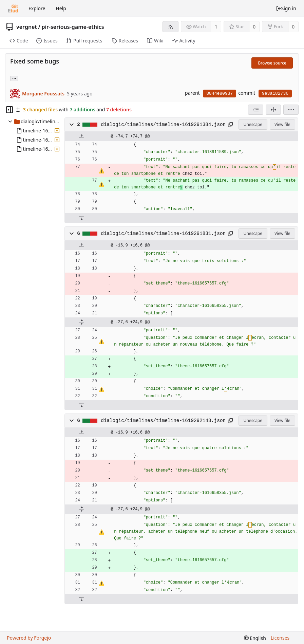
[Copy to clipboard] (230, 125)
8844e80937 (220, 94)
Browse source (272, 63)
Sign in (286, 8)
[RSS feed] (170, 27)
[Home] (13, 8)
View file (282, 124)
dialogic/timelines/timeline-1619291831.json (163, 234)
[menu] (291, 110)
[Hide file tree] (9, 110)
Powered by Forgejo (29, 638)
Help (61, 8)
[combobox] (256, 110)
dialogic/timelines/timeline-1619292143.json (163, 421)
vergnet (27, 27)
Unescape (253, 124)
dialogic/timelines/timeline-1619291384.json (163, 125)
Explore (37, 8)
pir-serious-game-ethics (73, 27)
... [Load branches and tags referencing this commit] (14, 78)
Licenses (280, 638)
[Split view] (273, 110)
